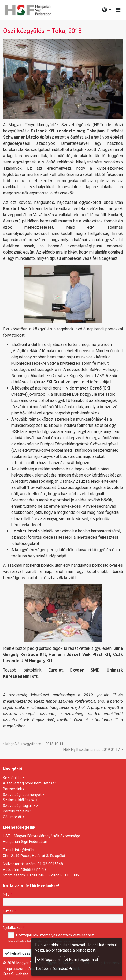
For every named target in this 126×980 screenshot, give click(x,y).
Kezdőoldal (12, 778)
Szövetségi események (22, 795)
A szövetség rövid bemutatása (29, 783)
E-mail (9, 911)
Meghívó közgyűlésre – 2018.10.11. (34, 744)
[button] (118, 10)
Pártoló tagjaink (16, 811)
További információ (52, 969)
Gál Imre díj (12, 817)
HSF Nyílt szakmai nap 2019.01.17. (93, 750)
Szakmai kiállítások (19, 800)
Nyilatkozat (14, 928)
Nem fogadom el (81, 960)
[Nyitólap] (28, 10)
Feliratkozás (18, 953)
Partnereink (12, 789)
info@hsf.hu (25, 850)
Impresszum (15, 969)
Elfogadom (48, 960)
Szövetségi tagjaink (19, 806)
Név (8, 894)
